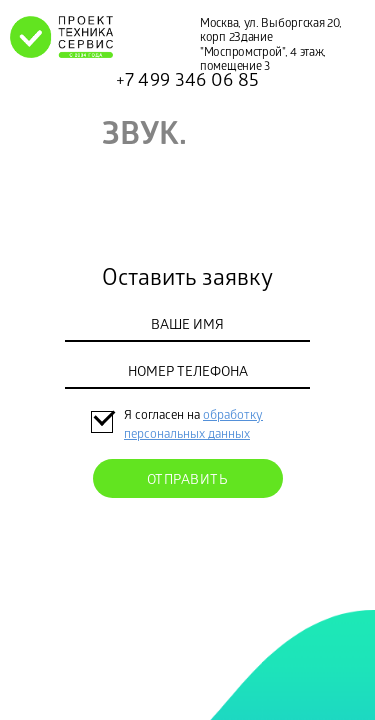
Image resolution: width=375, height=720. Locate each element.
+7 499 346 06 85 (188, 82)
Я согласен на (163, 416)
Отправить (188, 481)
